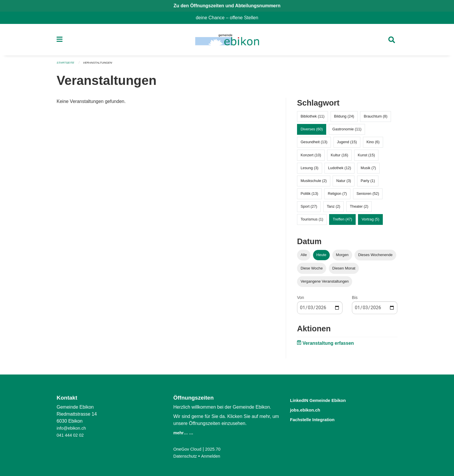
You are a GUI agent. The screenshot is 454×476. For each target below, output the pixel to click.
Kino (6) (373, 144)
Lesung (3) (309, 170)
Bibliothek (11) (312, 118)
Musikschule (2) (314, 182)
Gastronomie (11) (347, 131)
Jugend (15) (347, 144)
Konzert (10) (311, 157)
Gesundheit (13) (314, 144)
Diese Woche (312, 270)
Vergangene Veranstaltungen (325, 283)
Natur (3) (344, 182)
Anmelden (214, 456)
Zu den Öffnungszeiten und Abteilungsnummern (227, 6)
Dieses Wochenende (376, 257)
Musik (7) (368, 170)
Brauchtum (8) (376, 118)
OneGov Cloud (189, 449)
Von (301, 299)
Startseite (66, 65)
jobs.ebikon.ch (309, 409)
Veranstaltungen (101, 65)
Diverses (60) (312, 131)
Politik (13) (309, 196)
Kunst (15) (366, 157)
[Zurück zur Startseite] (227, 41)
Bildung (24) (344, 118)
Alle (304, 257)
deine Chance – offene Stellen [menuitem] (229, 18)
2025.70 (216, 449)
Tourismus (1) (312, 221)
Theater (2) (359, 208)
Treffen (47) (343, 221)
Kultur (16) (339, 157)
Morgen (342, 257)
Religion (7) (337, 196)
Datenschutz (186, 456)
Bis (355, 299)
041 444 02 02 (71, 435)
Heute (321, 257)
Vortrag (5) (370, 221)
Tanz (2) (333, 208)
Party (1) (368, 182)
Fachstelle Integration (319, 419)
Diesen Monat (344, 270)
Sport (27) (309, 208)
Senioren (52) (368, 196)
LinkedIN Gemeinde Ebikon (326, 400)
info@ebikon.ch (73, 428)
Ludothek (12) (339, 170)
